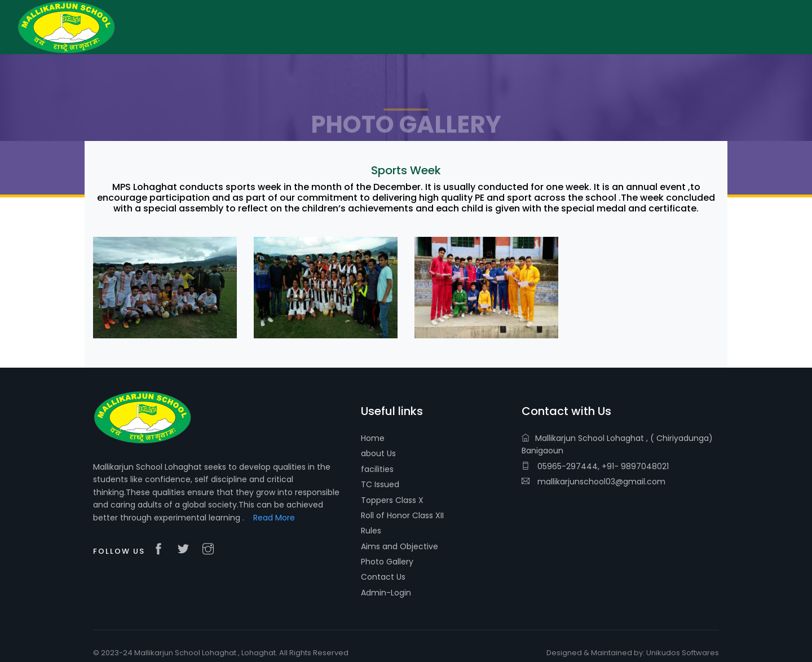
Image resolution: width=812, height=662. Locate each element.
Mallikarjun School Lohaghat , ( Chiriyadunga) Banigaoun (617, 444)
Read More (274, 518)
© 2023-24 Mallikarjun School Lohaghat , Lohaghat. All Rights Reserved (221, 653)
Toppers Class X (392, 500)
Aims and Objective (400, 546)
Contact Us (383, 577)
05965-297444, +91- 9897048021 (595, 466)
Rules (371, 531)
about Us (378, 453)
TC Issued (380, 484)
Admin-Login (386, 593)
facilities (377, 469)
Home (373, 438)
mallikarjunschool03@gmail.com (593, 482)
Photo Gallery (387, 562)
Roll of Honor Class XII (402, 515)
